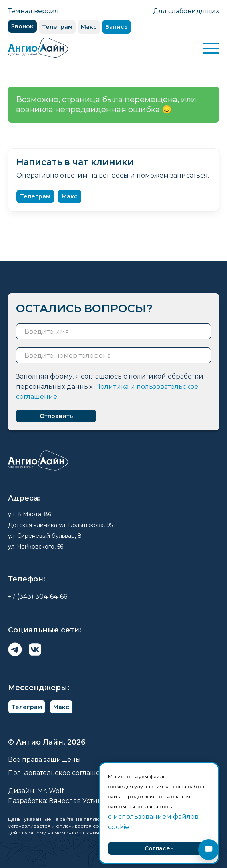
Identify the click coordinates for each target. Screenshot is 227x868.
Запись (117, 27)
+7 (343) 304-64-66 (38, 596)
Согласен (159, 848)
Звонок (22, 26)
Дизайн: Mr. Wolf (36, 791)
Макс (89, 27)
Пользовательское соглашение (61, 773)
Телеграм (57, 27)
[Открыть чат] (209, 850)
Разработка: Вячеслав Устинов (59, 801)
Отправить (56, 416)
